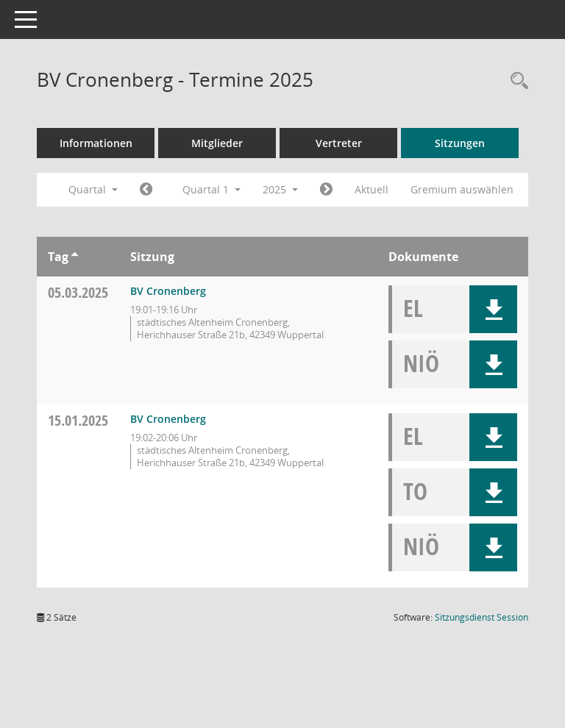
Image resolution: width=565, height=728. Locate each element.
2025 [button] (280, 189)
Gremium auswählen (462, 189)
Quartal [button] (93, 189)
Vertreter (339, 143)
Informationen (96, 143)
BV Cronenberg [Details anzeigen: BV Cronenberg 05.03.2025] (168, 291)
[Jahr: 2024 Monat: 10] (146, 190)
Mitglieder (217, 143)
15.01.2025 (78, 420)
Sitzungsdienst (482, 617)
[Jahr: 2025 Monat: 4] (326, 190)
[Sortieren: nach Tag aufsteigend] (75, 257)
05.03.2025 (78, 292)
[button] (493, 309)
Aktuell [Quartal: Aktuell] (372, 189)
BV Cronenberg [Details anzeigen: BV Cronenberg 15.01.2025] (168, 419)
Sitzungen (460, 143)
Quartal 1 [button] (212, 189)
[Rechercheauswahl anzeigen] (516, 81)
